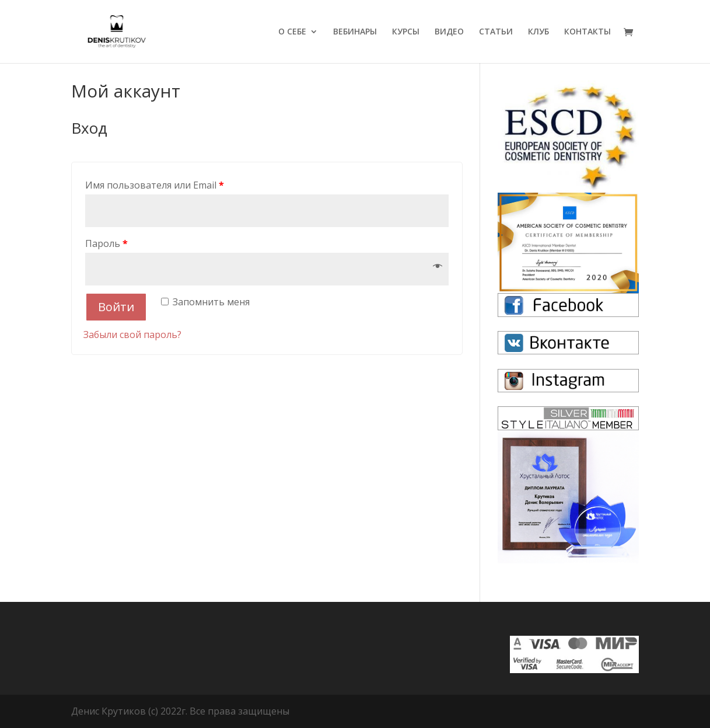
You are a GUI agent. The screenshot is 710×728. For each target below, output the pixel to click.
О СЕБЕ (292, 32)
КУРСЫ (406, 32)
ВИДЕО (449, 32)
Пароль (106, 243)
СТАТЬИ (496, 32)
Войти (116, 307)
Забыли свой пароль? (132, 335)
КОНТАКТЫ (587, 32)
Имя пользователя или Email (155, 185)
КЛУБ (538, 32)
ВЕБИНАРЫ (355, 32)
